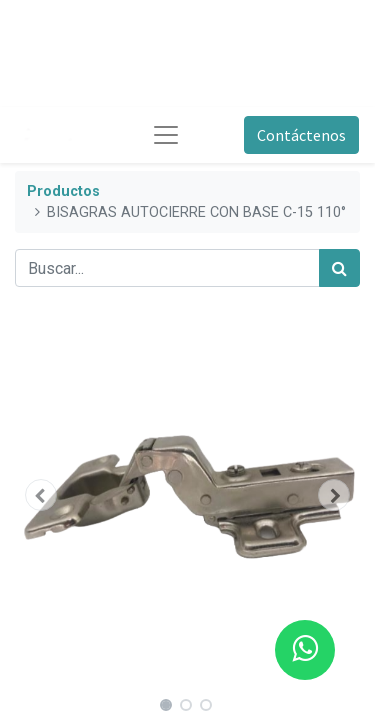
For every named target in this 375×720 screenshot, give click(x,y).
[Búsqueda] (339, 268)
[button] (41, 495)
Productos (63, 191)
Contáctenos (301, 135)
